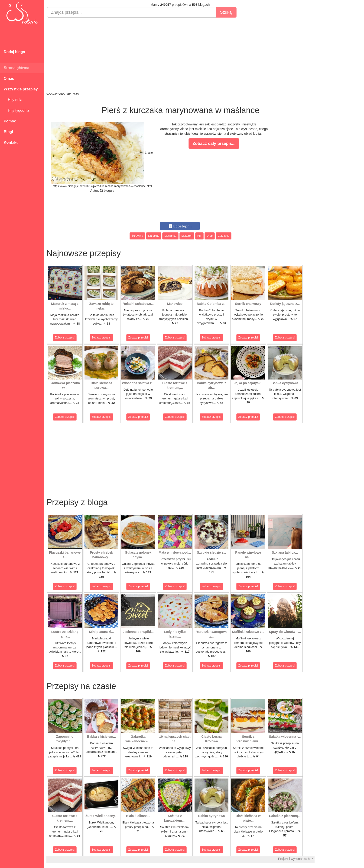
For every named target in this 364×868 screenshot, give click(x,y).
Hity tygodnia (16, 110)
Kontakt (11, 142)
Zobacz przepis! (65, 338)
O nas (9, 78)
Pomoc (10, 121)
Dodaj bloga (14, 52)
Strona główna (16, 68)
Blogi (8, 132)
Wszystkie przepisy (21, 89)
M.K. (311, 859)
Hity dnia (13, 100)
